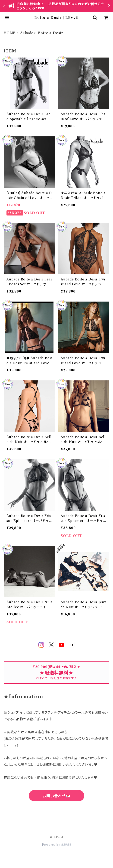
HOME (10, 33)
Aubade (27, 33)
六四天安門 (56, 816)
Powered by (57, 845)
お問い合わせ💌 (56, 796)
